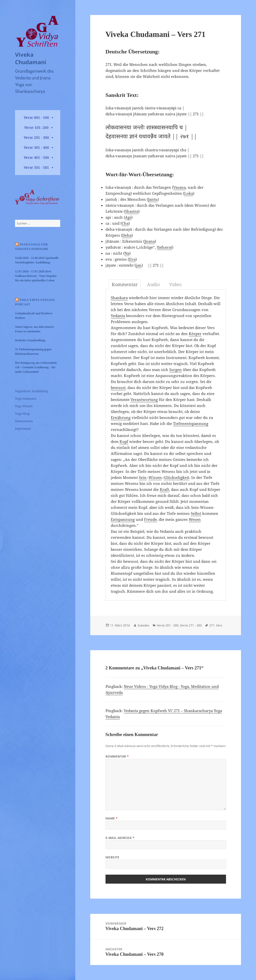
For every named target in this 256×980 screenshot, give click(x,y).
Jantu (153, 199)
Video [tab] (175, 284)
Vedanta (118, 316)
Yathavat (164, 247)
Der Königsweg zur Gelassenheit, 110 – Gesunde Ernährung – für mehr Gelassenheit (36, 367)
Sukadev (143, 625)
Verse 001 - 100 (36, 117)
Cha (125, 223)
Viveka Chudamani (31, 58)
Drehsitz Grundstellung (30, 340)
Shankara (119, 298)
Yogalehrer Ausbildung (31, 391)
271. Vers (216, 625)
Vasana (179, 187)
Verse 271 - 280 (191, 625)
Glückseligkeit (176, 477)
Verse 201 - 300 (36, 137)
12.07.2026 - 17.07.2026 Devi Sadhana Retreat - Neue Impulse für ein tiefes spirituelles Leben (36, 276)
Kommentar (117, 756)
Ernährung (121, 417)
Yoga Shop (22, 414)
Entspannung (123, 519)
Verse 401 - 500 (36, 157)
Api (128, 217)
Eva (132, 259)
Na (127, 253)
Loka (189, 193)
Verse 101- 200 (36, 127)
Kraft (164, 489)
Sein (143, 477)
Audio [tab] (153, 284)
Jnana (150, 241)
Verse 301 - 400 (36, 147)
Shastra (132, 211)
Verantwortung (144, 399)
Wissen (155, 477)
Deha (127, 235)
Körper (195, 334)
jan (139, 265)
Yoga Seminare (26, 399)
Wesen (195, 519)
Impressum (23, 429)
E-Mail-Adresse (120, 838)
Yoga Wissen (24, 406)
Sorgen (175, 370)
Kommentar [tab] (125, 284)
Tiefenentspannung (191, 423)
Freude (150, 519)
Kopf (124, 441)
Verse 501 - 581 (36, 167)
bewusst (118, 388)
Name (112, 818)
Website (112, 857)
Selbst (196, 513)
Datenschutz (24, 421)
